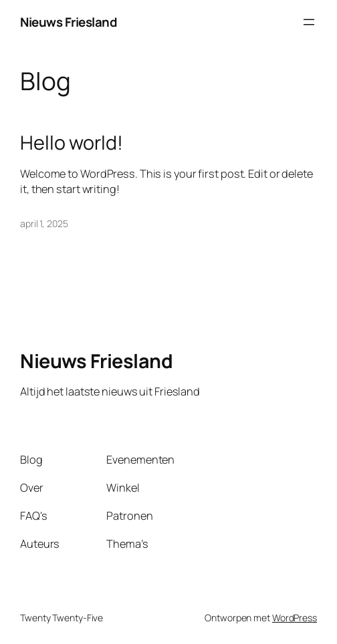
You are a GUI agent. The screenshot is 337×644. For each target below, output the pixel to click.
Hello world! (72, 142)
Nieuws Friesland (69, 22)
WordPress (295, 618)
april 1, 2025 (44, 223)
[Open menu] (309, 22)
